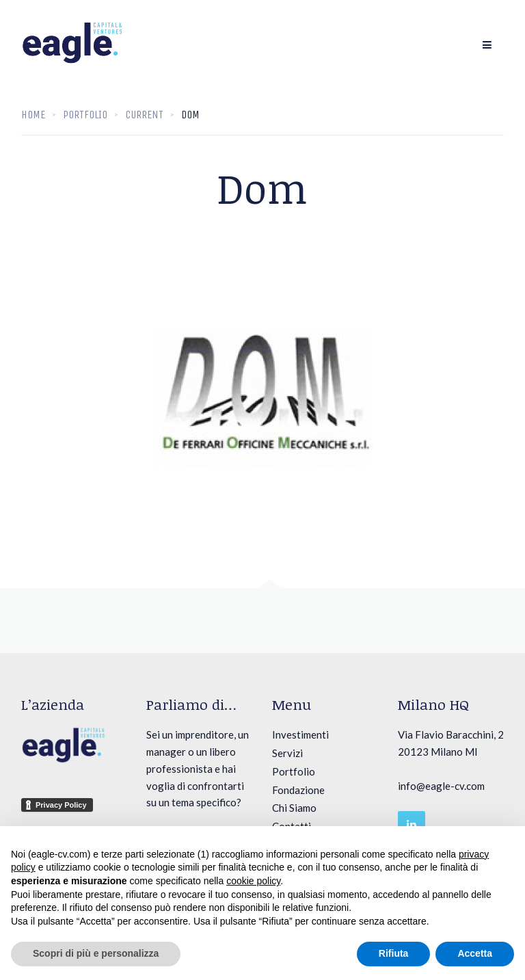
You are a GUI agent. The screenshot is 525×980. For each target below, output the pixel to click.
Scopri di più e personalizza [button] (96, 953)
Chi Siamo (294, 808)
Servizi (287, 753)
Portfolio (294, 771)
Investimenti (300, 734)
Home (33, 115)
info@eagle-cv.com (441, 786)
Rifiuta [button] (394, 953)
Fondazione (298, 790)
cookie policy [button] (253, 881)
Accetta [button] (475, 953)
